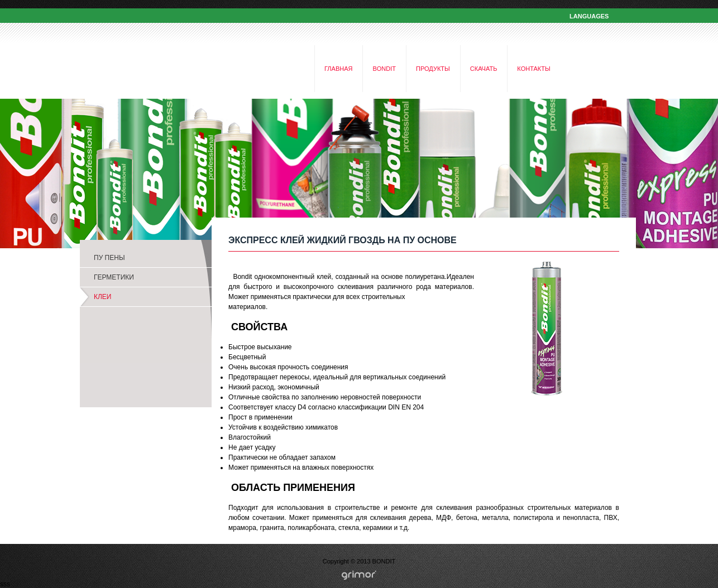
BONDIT (384, 69)
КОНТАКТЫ (533, 69)
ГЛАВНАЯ (338, 69)
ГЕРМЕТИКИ (114, 277)
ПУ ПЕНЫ (109, 258)
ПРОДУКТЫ (433, 69)
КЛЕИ (103, 297)
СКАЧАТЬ (484, 69)
